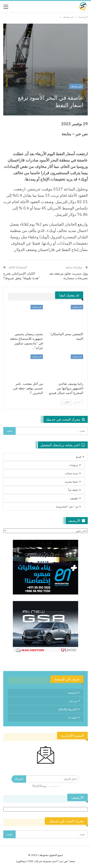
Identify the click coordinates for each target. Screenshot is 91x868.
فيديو (79, 457)
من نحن (73, 701)
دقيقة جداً (73, 490)
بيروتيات (74, 465)
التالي (66, 402)
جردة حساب (72, 473)
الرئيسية (72, 693)
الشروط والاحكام (68, 709)
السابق (77, 402)
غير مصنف (76, 86)
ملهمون (74, 498)
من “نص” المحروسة (67, 506)
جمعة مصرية (72, 482)
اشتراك (19, 779)
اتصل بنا (73, 717)
